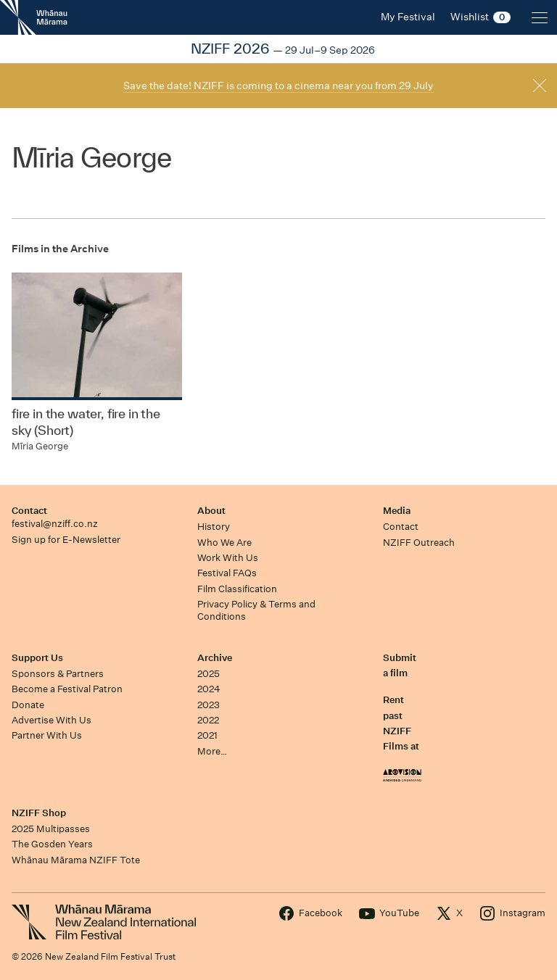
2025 (209, 674)
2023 (209, 705)
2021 (207, 735)
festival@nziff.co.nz (55, 524)
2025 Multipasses (51, 829)
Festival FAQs (227, 573)
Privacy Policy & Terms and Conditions (256, 610)
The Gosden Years (52, 844)
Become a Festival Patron (67, 689)
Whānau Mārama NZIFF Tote (76, 860)
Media (397, 511)
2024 (209, 689)
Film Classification (237, 589)
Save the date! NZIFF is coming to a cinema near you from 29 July (278, 86)
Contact (29, 511)
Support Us (37, 658)
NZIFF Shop (39, 813)
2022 (208, 720)
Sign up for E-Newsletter (66, 540)
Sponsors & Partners (58, 674)
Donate (28, 705)
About (211, 511)
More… (212, 751)
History (214, 527)
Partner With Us (47, 735)
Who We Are (224, 543)
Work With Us (228, 558)
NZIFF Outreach (419, 543)
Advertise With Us (51, 720)
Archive (215, 658)
